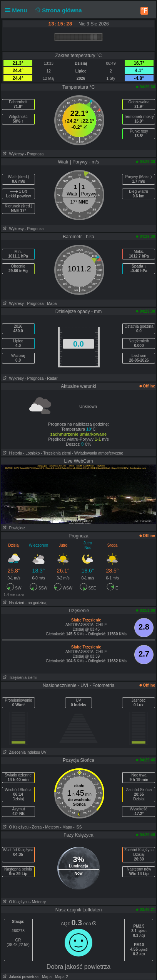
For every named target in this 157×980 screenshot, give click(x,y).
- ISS (77, 827)
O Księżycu (15, 827)
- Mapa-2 (60, 977)
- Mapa (51, 304)
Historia (12, 453)
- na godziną (36, 603)
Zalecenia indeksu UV (24, 752)
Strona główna (58, 10)
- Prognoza (34, 154)
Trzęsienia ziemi (19, 678)
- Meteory (51, 827)
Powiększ (13, 528)
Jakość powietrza (20, 977)
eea (90, 924)
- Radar (51, 378)
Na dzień (13, 603)
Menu (18, 10)
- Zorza (36, 827)
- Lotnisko (31, 453)
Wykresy (13, 154)
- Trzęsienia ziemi (56, 453)
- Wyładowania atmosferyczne (98, 453)
